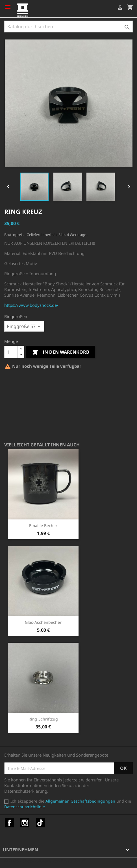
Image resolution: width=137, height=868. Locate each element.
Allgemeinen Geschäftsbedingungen (80, 801)
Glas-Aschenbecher (43, 622)
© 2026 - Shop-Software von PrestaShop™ (45, 861)
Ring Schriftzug (43, 719)
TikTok (40, 823)
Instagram (25, 823)
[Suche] (68, 27)
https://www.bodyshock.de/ (31, 305)
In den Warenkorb (61, 352)
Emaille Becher (43, 526)
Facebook (9, 823)
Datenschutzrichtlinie (25, 807)
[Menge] (11, 352)
